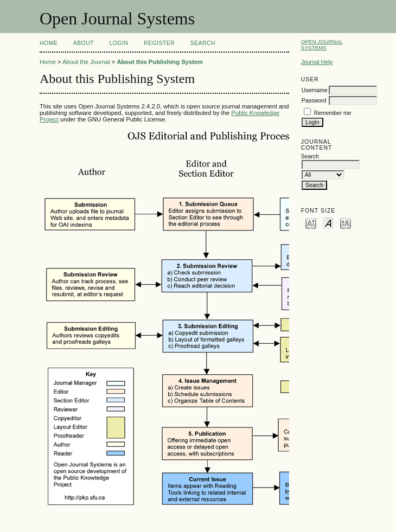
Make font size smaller (311, 223)
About (84, 43)
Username (315, 90)
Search (203, 43)
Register (159, 43)
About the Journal (86, 62)
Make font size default (328, 223)
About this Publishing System (160, 62)
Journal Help (317, 62)
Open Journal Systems (322, 44)
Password (314, 101)
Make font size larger (346, 223)
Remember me (333, 113)
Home (49, 43)
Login (119, 43)
